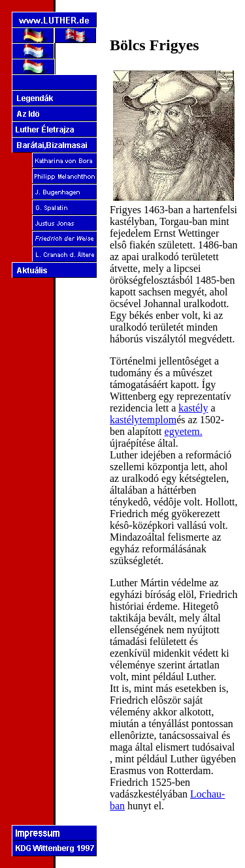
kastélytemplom (143, 420)
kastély (193, 408)
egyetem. (184, 431)
